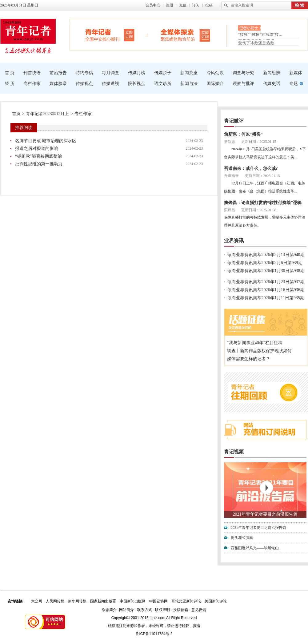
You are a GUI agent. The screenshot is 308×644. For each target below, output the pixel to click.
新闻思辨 (272, 73)
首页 (16, 114)
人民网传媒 (55, 601)
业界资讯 (234, 241)
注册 (170, 5)
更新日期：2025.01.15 (259, 142)
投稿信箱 (181, 610)
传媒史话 (272, 84)
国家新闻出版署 (103, 601)
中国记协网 (158, 601)
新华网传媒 (77, 601)
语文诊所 (163, 84)
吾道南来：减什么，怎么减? (251, 169)
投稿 (209, 5)
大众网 (37, 601)
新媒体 (296, 73)
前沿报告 (58, 73)
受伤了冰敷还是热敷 (256, 43)
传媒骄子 (163, 73)
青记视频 (234, 452)
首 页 (10, 73)
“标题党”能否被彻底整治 (38, 156)
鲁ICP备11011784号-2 (154, 634)
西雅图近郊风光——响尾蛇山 (255, 548)
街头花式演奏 (242, 538)
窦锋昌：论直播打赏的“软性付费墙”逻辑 (263, 203)
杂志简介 (109, 610)
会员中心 (153, 5)
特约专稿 (84, 73)
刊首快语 (32, 73)
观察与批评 (243, 84)
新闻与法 (189, 84)
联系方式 (145, 610)
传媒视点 (84, 84)
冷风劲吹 (215, 73)
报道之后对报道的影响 (37, 149)
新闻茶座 (189, 73)
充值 (183, 5)
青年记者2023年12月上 (47, 114)
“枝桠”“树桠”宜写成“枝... (260, 36)
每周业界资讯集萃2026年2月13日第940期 (266, 255)
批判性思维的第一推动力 (39, 164)
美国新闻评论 (216, 601)
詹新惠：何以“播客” (243, 134)
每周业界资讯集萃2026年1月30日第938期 (266, 271)
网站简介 (126, 610)
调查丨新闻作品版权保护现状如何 (259, 351)
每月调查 (110, 73)
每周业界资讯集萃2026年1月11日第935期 (266, 298)
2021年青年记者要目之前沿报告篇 (265, 514)
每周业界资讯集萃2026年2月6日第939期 (265, 263)
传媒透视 (110, 84)
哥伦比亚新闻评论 (186, 601)
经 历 (10, 84)
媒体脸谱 (58, 84)
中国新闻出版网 (133, 601)
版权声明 (162, 610)
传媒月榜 (137, 73)
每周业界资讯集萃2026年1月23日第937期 (266, 282)
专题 (294, 84)
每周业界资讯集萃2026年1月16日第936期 (266, 290)
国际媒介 (215, 84)
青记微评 (234, 121)
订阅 (196, 5)
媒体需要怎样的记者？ (249, 359)
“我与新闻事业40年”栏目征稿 (255, 343)
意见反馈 (199, 610)
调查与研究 (243, 73)
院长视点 (137, 84)
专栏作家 (32, 84)
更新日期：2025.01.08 (259, 210)
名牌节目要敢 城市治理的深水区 (46, 141)
